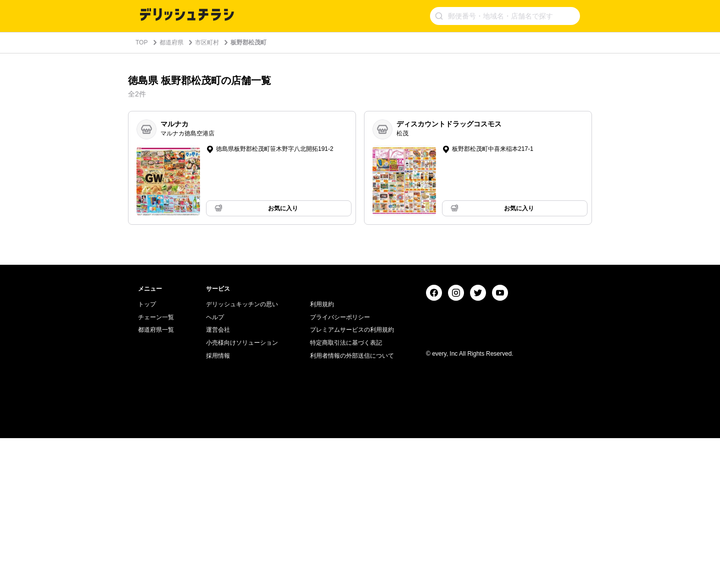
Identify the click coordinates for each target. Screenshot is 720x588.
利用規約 (322, 454)
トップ (147, 454)
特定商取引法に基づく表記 (346, 493)
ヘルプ (215, 467)
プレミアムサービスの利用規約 (352, 480)
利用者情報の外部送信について (352, 506)
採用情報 (218, 506)
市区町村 (207, 42)
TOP (141, 42)
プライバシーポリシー (340, 467)
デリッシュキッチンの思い (242, 454)
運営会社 (218, 480)
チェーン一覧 (156, 467)
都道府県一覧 (156, 480)
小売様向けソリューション (242, 493)
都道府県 (171, 42)
